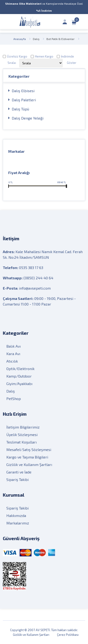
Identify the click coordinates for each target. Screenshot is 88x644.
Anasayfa (20, 39)
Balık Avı (13, 346)
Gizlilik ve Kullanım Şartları (29, 464)
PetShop (14, 398)
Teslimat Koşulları (21, 442)
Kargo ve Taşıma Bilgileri (27, 457)
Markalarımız (18, 523)
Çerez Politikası (68, 635)
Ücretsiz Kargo (17, 56)
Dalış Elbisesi (23, 91)
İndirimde (67, 56)
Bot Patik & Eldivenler (61, 39)
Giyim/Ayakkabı (19, 384)
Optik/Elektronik (20, 369)
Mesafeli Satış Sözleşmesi (29, 449)
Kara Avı (13, 354)
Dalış (36, 39)
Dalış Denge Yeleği (28, 118)
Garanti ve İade (19, 472)
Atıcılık (12, 361)
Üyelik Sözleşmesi (22, 435)
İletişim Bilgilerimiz (23, 427)
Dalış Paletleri (24, 100)
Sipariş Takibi (17, 479)
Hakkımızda (16, 515)
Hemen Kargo (44, 56)
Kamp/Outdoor (19, 376)
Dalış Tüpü (20, 109)
